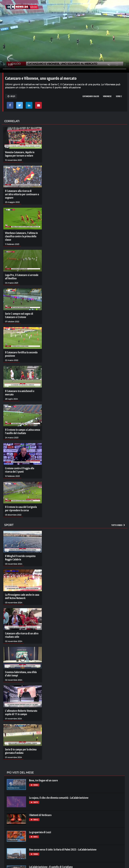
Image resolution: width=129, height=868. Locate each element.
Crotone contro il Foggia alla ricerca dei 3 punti (20, 470)
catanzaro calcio (91, 96)
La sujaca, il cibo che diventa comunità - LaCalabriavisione (59, 798)
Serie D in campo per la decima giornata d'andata (21, 751)
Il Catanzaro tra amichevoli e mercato (20, 393)
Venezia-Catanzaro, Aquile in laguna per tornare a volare (20, 154)
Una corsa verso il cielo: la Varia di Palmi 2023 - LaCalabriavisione (63, 849)
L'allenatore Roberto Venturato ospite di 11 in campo (21, 712)
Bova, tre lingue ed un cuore (43, 780)
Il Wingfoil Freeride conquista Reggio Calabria (20, 558)
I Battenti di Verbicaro (40, 815)
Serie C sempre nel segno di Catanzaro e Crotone (19, 315)
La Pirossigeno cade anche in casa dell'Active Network (22, 596)
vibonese (107, 96)
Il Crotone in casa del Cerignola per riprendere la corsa (21, 509)
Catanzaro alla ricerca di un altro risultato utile (22, 635)
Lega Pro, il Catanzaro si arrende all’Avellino (22, 277)
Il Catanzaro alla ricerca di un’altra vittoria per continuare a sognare (22, 194)
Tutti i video (118, 525)
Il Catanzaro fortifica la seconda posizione (21, 354)
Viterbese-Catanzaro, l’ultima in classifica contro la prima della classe (21, 236)
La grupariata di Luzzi (40, 832)
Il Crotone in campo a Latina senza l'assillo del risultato (23, 431)
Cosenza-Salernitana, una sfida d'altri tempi (21, 674)
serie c (119, 96)
